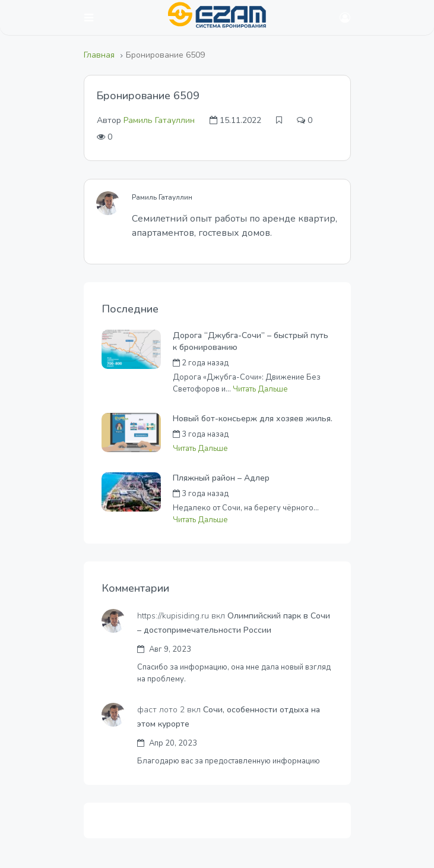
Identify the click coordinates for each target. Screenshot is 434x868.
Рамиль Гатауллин (159, 120)
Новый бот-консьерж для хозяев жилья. (253, 419)
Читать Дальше (260, 389)
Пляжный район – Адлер (221, 478)
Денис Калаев (280, 494)
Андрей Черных (283, 363)
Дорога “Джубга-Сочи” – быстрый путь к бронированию (251, 341)
